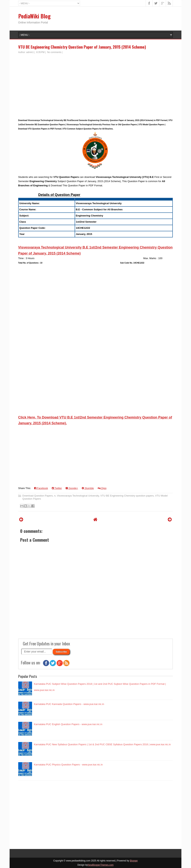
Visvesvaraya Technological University (78, 496)
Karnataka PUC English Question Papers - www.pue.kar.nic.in (68, 724)
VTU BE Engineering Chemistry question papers (127, 496)
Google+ (72, 488)
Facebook (41, 488)
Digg (102, 488)
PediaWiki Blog (34, 16)
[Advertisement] (96, 83)
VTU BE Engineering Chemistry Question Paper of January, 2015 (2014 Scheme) (82, 47)
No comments (54, 52)
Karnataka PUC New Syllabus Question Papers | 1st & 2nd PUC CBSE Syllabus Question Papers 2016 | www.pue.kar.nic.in (102, 744)
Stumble (88, 488)
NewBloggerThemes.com (101, 865)
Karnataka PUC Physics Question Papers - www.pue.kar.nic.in (68, 765)
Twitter (57, 488)
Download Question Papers (38, 496)
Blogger (134, 861)
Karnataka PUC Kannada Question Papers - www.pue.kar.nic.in (69, 704)
